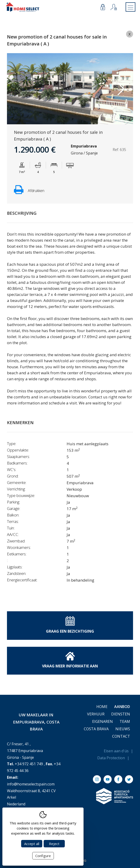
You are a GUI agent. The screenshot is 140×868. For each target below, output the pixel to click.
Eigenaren (103, 721)
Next (121, 89)
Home (102, 707)
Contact (121, 736)
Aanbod (122, 707)
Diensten (121, 714)
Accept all (32, 844)
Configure (43, 856)
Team (125, 721)
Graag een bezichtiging (70, 625)
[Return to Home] (23, 7)
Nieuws (123, 729)
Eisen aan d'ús (116, 751)
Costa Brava (96, 729)
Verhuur (96, 714)
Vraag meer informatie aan (70, 660)
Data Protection (111, 758)
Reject (54, 844)
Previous (19, 89)
